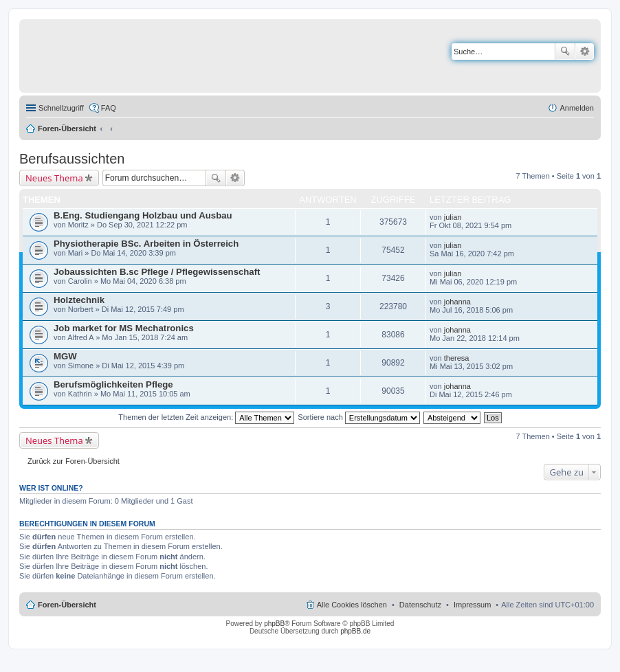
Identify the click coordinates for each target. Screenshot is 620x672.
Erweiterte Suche (585, 52)
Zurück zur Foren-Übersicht (74, 461)
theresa (457, 358)
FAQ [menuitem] (109, 108)
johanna (457, 302)
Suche (565, 52)
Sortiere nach (358, 417)
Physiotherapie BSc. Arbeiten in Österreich (146, 244)
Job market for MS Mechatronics (124, 328)
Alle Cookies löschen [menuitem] (352, 605)
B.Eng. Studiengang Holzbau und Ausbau (143, 215)
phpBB (274, 624)
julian (453, 217)
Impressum (472, 605)
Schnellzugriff (61, 108)
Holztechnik (79, 300)
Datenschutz (420, 605)
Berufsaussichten (72, 159)
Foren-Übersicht (67, 128)
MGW (65, 356)
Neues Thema (54, 178)
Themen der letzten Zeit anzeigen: (206, 417)
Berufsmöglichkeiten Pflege (113, 384)
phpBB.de (355, 631)
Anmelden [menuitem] (577, 108)
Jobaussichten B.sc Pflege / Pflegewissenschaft (157, 272)
